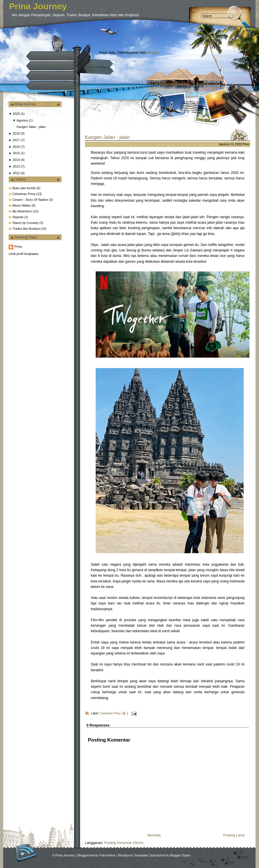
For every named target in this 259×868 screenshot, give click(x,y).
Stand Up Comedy (26, 223)
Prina (18, 247)
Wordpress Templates (133, 855)
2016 (16, 147)
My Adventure (23, 211)
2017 (16, 140)
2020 (16, 114)
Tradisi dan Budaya (26, 229)
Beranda (154, 835)
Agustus (22, 120)
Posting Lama (234, 835)
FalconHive (107, 855)
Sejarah (18, 217)
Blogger (153, 53)
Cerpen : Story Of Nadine (31, 200)
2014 (16, 160)
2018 (16, 133)
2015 (16, 153)
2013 (16, 166)
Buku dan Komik (24, 188)
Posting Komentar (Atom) (124, 843)
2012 (16, 173)
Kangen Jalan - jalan (31, 127)
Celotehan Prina (24, 194)
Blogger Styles (180, 855)
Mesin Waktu (22, 205)
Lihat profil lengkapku (24, 254)
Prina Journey (38, 6)
